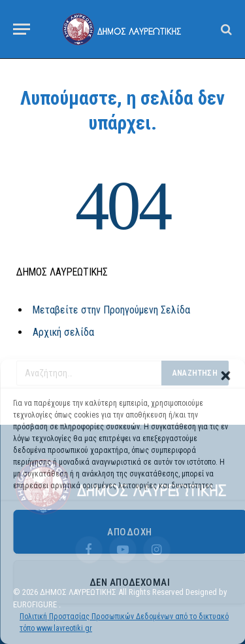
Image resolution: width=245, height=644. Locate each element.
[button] (225, 376)
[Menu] (22, 29)
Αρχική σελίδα (63, 332)
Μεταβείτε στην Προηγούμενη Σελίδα (111, 310)
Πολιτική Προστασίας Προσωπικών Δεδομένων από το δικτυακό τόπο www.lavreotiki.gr (124, 622)
